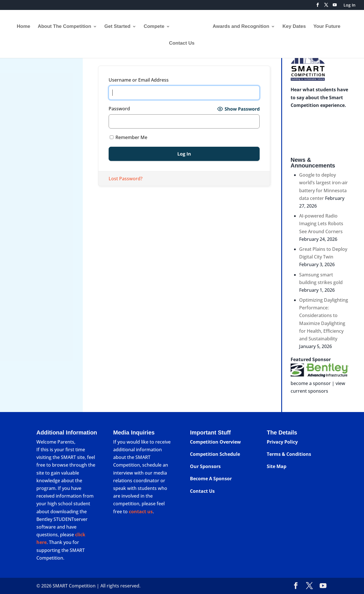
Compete (156, 25)
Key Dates (292, 25)
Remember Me (129, 137)
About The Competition (67, 25)
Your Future (325, 25)
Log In (349, 5)
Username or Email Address (139, 80)
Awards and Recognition (239, 25)
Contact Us (182, 42)
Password (119, 109)
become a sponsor (311, 383)
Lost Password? (126, 179)
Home (25, 25)
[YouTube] (335, 7)
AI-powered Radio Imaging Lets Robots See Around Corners (321, 223)
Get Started (119, 25)
